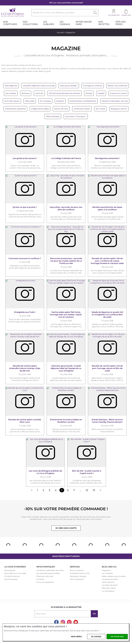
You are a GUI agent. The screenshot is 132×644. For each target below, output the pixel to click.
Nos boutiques (11, 579)
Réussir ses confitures (118, 86)
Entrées (89, 93)
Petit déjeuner (11, 86)
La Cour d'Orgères (15, 567)
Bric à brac (100, 109)
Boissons (26, 93)
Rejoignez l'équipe (78, 576)
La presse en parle (110, 579)
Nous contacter (77, 570)
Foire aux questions (45, 582)
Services (75, 567)
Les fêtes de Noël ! (110, 585)
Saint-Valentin (108, 582)
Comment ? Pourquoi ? (76, 116)
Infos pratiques (46, 567)
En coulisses (45, 101)
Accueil (60, 32)
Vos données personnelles (48, 573)
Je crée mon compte (66, 528)
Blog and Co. (109, 567)
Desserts (60, 101)
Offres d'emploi (53, 116)
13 (94, 490)
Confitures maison (82, 109)
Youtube (76, 622)
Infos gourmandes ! (69, 86)
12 (87, 490)
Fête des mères (109, 588)
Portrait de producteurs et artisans (64, 93)
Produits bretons (12, 576)
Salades (101, 93)
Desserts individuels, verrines (115, 101)
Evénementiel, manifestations (83, 101)
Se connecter (114, 15)
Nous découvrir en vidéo (15, 573)
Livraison (40, 579)
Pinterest (69, 622)
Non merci (76, 637)
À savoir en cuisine (118, 93)
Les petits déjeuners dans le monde (39, 86)
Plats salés (30, 101)
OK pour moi (117, 637)
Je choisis (96, 637)
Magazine (106, 570)
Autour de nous (61, 109)
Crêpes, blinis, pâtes (40, 109)
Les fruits (39, 93)
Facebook (56, 622)
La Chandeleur (108, 591)
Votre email (41, 614)
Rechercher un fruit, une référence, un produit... (54, 13)
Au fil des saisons (12, 101)
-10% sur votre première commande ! (66, 509)
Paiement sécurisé (45, 576)
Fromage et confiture (93, 86)
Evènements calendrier (15, 109)
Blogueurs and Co (119, 109)
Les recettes (11, 93)
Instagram (63, 622)
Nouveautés (10, 570)
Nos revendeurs (77, 579)
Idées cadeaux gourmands (114, 576)
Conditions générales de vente (50, 570)
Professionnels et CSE (80, 573)
